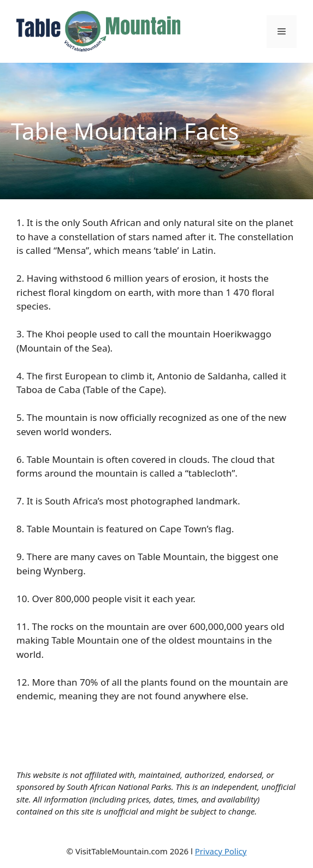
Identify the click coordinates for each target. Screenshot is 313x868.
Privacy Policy (221, 851)
